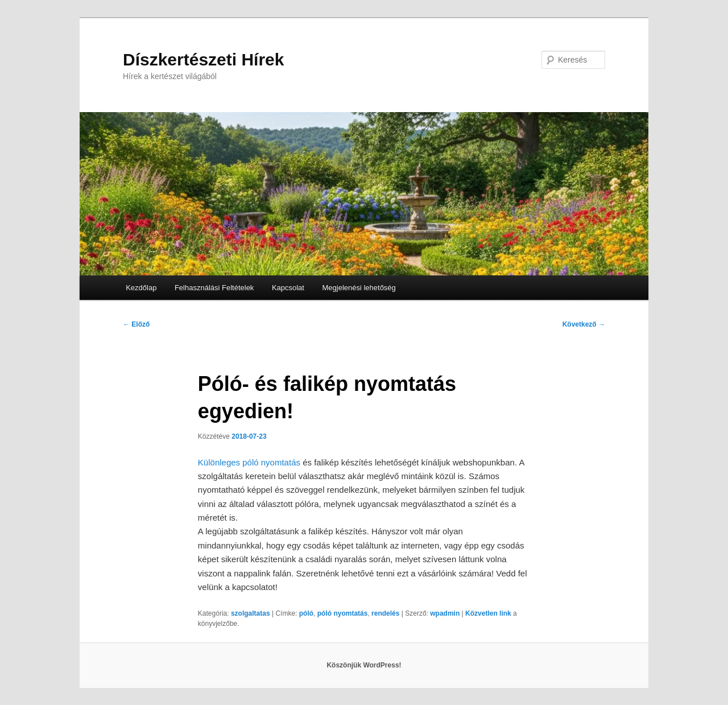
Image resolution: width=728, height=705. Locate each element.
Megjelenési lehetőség (359, 288)
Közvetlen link (489, 613)
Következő (584, 324)
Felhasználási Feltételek (214, 288)
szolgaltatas (251, 613)
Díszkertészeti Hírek (203, 59)
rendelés (385, 613)
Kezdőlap (141, 288)
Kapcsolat (288, 288)
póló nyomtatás (343, 613)
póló (306, 613)
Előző (136, 324)
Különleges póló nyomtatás (250, 462)
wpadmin (445, 613)
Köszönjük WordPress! (364, 665)
